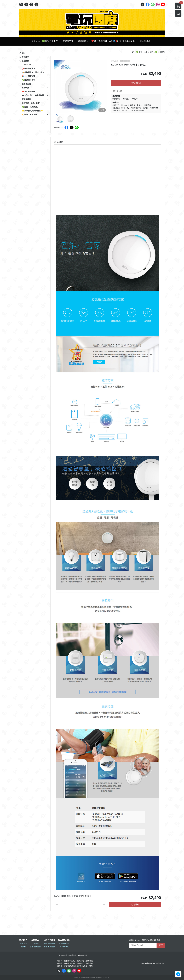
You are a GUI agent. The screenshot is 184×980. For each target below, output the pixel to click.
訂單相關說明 (35, 947)
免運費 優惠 (28, 65)
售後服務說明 (49, 947)
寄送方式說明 (49, 944)
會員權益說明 (64, 944)
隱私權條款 (64, 947)
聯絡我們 (23, 944)
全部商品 (35, 940)
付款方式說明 (49, 940)
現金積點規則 (64, 940)
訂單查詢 (35, 944)
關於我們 (23, 940)
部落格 (23, 947)
